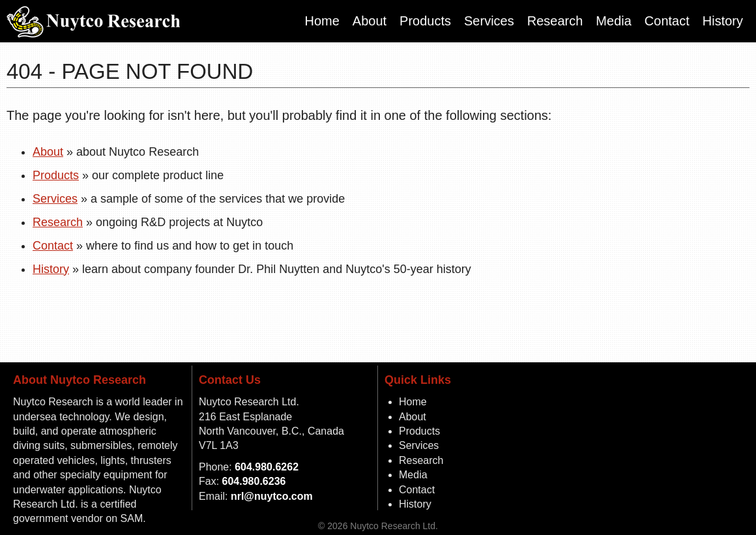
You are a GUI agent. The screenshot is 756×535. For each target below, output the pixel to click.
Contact (667, 21)
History (723, 21)
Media (613, 21)
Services (489, 21)
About (370, 21)
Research (555, 21)
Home (322, 21)
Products (425, 21)
